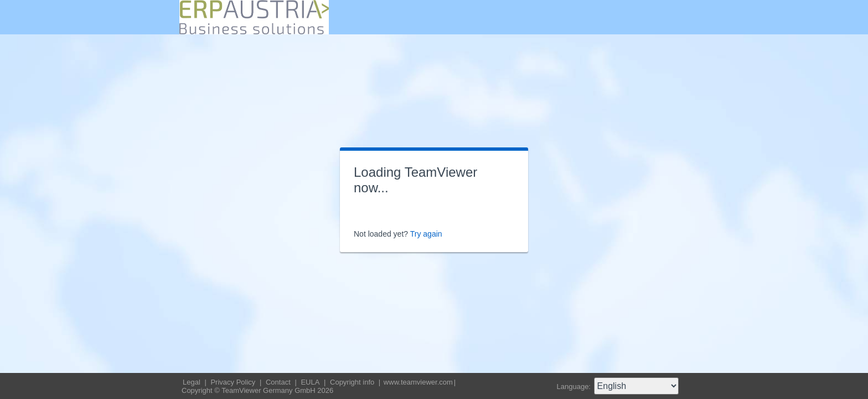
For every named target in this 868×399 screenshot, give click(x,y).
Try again (426, 234)
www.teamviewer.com (418, 382)
